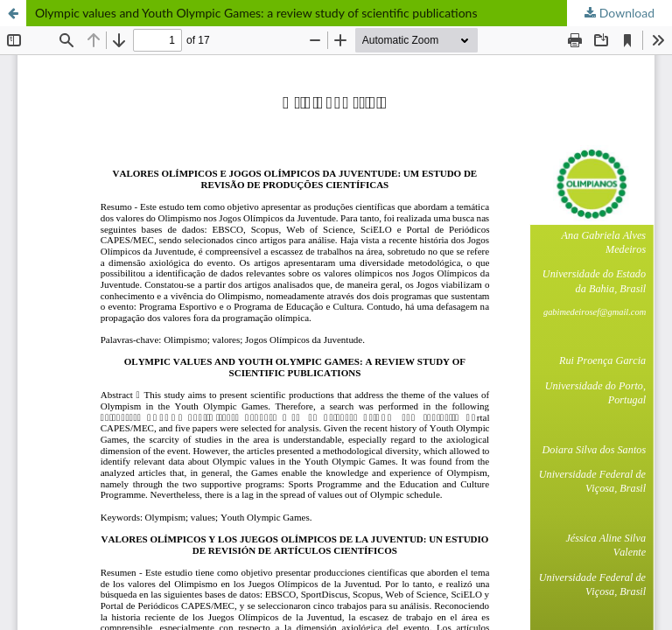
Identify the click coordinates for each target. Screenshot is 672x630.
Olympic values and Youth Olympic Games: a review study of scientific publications (256, 13)
